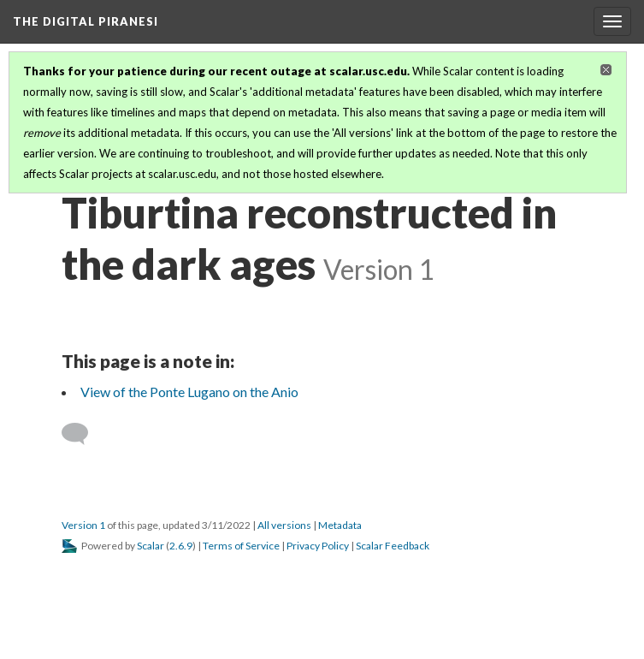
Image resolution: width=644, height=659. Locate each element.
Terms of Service (241, 546)
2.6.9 (181, 546)
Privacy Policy (318, 546)
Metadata (340, 525)
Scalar (151, 546)
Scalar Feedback (393, 546)
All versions (284, 525)
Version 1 (83, 525)
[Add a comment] (83, 434)
